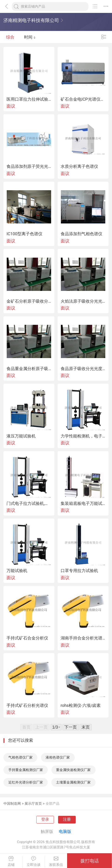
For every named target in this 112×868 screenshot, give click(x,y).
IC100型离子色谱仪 (24, 234)
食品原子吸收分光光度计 (83, 369)
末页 (86, 727)
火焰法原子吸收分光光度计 (83, 301)
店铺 (11, 861)
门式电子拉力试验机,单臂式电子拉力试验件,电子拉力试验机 (29, 503)
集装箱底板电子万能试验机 (83, 503)
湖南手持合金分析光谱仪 (83, 638)
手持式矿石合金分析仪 (27, 638)
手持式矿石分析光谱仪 (27, 705)
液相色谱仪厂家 (58, 757)
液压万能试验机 (21, 436)
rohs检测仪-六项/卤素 (81, 705)
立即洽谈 (34, 861)
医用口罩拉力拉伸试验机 (29, 99)
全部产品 (53, 804)
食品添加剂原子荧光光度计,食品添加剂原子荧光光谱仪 (29, 166)
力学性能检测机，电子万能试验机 (83, 436)
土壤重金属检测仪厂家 (73, 782)
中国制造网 (12, 804)
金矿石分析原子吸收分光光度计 (29, 301)
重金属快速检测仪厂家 (73, 770)
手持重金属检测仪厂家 (26, 770)
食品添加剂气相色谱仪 (81, 234)
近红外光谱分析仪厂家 (26, 782)
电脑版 (65, 831)
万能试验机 (17, 571)
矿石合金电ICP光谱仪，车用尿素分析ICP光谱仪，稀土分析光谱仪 (83, 99)
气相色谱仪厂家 (20, 757)
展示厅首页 (33, 804)
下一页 (71, 727)
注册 (67, 819)
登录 (45, 819)
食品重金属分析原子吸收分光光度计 (29, 369)
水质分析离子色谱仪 (79, 166)
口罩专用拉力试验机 (79, 571)
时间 (30, 37)
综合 (10, 37)
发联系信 (56, 861)
